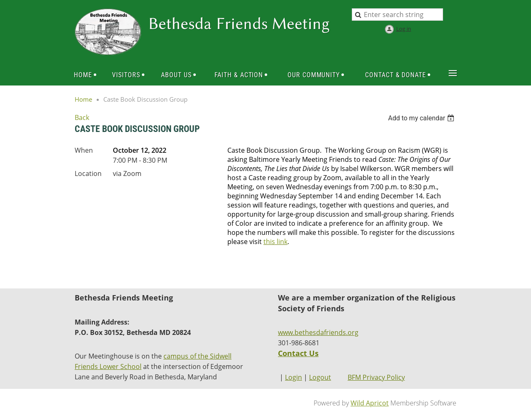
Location (88, 173)
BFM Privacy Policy (376, 377)
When (84, 150)
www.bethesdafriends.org (318, 332)
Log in (404, 29)
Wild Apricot (370, 403)
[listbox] (422, 118)
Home (83, 99)
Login (294, 377)
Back (82, 117)
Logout (320, 377)
